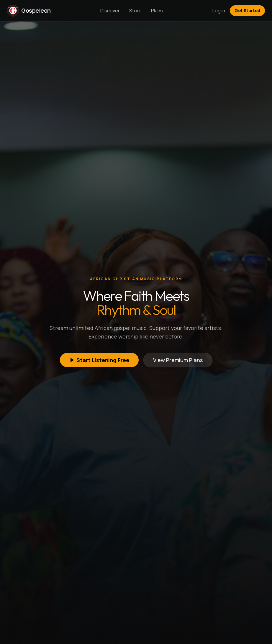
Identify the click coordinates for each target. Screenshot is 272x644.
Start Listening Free (99, 360)
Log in (219, 11)
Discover (110, 11)
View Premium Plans (178, 360)
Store (135, 11)
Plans (157, 11)
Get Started (247, 10)
